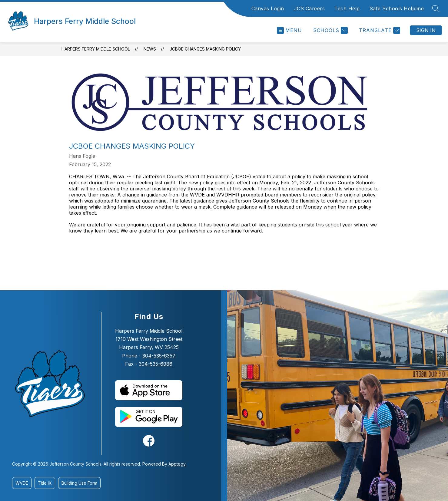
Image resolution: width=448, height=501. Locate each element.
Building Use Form (79, 483)
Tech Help (347, 8)
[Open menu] (289, 30)
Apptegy (177, 464)
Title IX (45, 483)
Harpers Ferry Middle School (96, 49)
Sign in (426, 30)
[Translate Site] (379, 30)
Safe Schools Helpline (397, 8)
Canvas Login (268, 8)
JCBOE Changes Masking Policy (205, 49)
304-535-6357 (159, 356)
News (150, 49)
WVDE (22, 483)
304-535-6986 (156, 364)
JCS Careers (309, 8)
